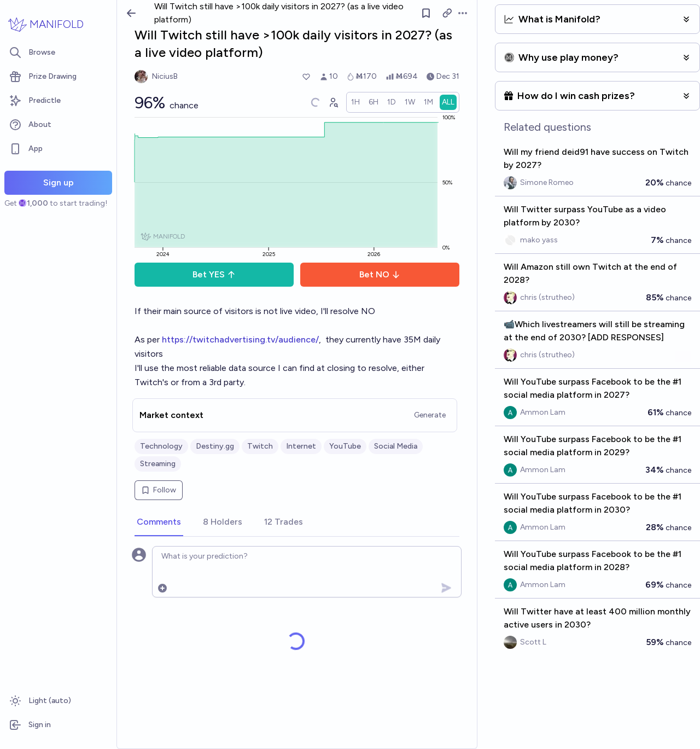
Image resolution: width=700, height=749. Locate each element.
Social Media (396, 446)
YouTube (345, 446)
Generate (430, 415)
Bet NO (380, 274)
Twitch (260, 446)
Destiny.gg (215, 446)
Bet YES (214, 274)
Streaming (158, 464)
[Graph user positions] (333, 102)
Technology (161, 446)
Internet (301, 446)
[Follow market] (426, 13)
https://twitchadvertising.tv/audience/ (240, 339)
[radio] (355, 102)
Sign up (59, 182)
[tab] (159, 522)
